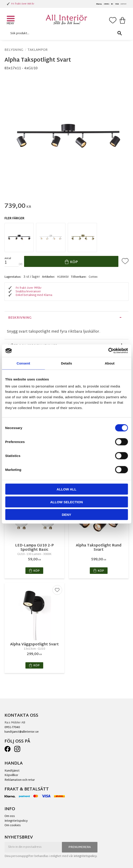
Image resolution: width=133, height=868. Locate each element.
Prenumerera (80, 847)
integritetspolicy (85, 856)
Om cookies (13, 825)
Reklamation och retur (20, 780)
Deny (67, 515)
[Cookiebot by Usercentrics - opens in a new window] (108, 351)
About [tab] (110, 363)
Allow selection (66, 502)
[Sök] (119, 33)
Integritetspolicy (16, 821)
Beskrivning (20, 318)
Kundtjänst (12, 771)
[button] (11, 19)
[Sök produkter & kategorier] (65, 33)
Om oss (10, 816)
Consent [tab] (23, 363)
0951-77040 (12, 727)
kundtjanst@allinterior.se (22, 732)
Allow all (67, 489)
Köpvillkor (11, 775)
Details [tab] (66, 363)
